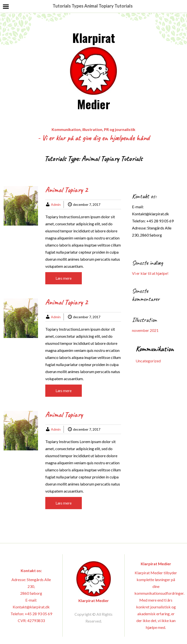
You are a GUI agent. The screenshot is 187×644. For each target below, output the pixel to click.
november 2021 (145, 330)
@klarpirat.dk (157, 214)
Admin (56, 204)
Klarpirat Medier (93, 71)
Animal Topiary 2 (67, 190)
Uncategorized (148, 361)
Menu (6, 7)
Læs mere (64, 278)
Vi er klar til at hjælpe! (150, 273)
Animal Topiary (64, 415)
